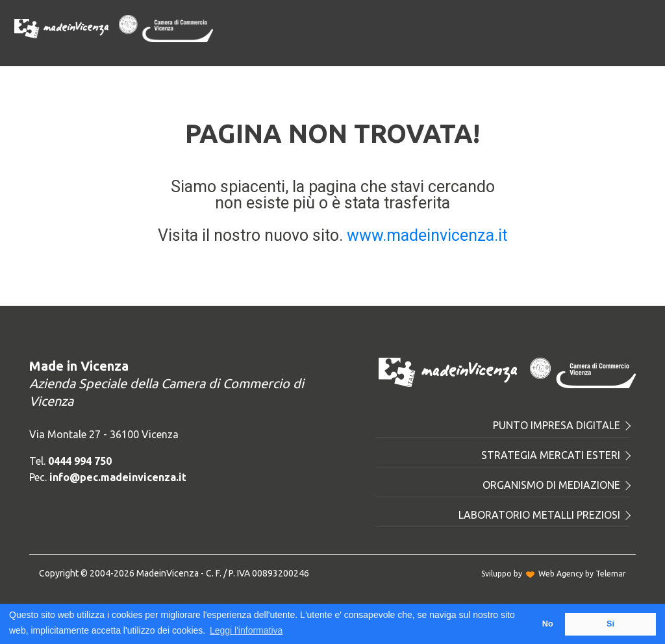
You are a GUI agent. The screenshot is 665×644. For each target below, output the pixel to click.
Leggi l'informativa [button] (246, 630)
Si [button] (610, 624)
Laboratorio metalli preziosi (544, 515)
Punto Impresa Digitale (561, 425)
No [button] (548, 624)
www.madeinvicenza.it (427, 235)
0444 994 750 (80, 461)
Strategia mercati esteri (555, 455)
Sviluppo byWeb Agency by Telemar (554, 574)
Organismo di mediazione (556, 485)
